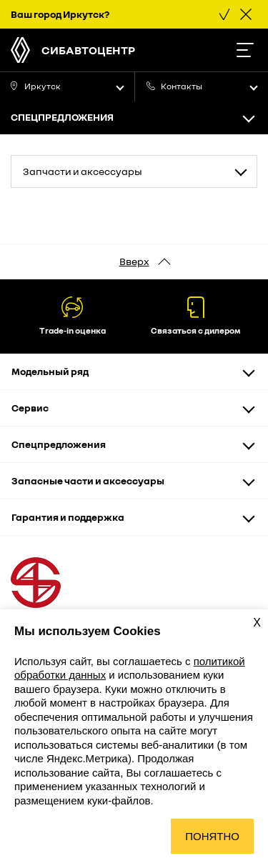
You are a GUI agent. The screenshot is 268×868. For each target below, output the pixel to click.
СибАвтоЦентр (88, 50)
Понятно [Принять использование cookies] (212, 836)
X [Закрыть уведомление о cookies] (257, 623)
